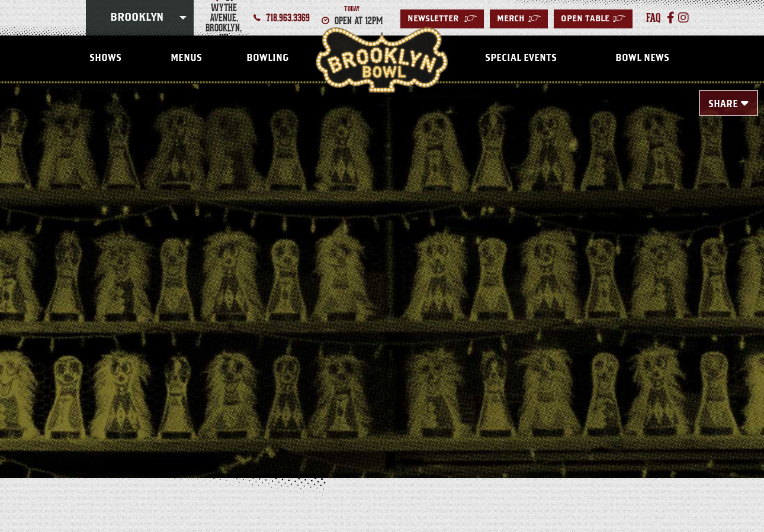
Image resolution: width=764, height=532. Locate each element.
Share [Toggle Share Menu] (723, 104)
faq (654, 18)
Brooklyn (137, 18)
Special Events (521, 58)
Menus (186, 58)
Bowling (267, 58)
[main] (382, 262)
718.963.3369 (288, 18)
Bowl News (642, 58)
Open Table (593, 19)
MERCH (519, 19)
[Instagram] (683, 18)
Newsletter (442, 19)
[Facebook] (671, 18)
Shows (105, 58)
